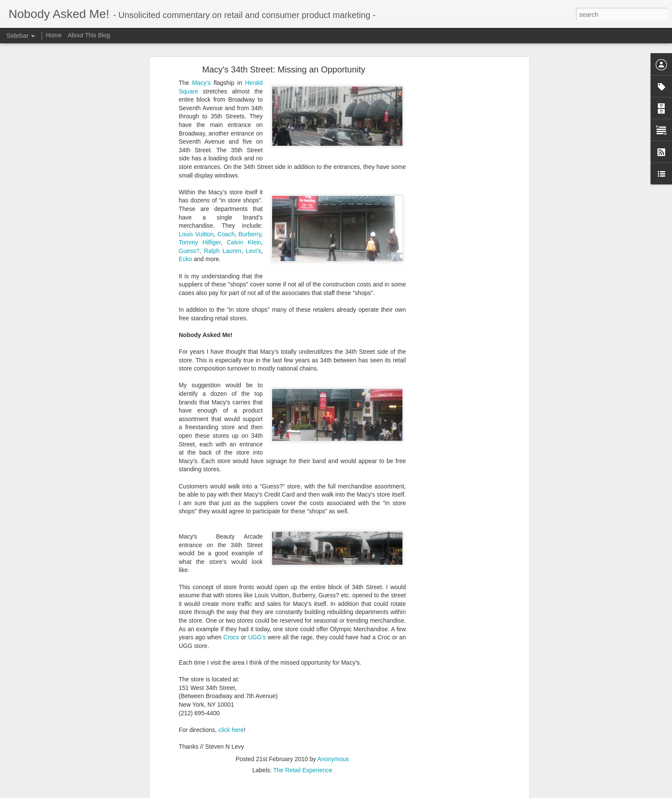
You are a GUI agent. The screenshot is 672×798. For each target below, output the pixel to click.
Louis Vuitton (196, 159)
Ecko (185, 184)
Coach (226, 159)
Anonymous (333, 684)
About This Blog (89, 35)
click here (231, 654)
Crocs (231, 562)
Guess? (189, 175)
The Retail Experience (303, 695)
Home (55, 35)
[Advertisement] (453, 129)
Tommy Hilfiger (200, 167)
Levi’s (254, 175)
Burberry (250, 159)
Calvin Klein (244, 167)
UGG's (257, 562)
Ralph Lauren (223, 175)
